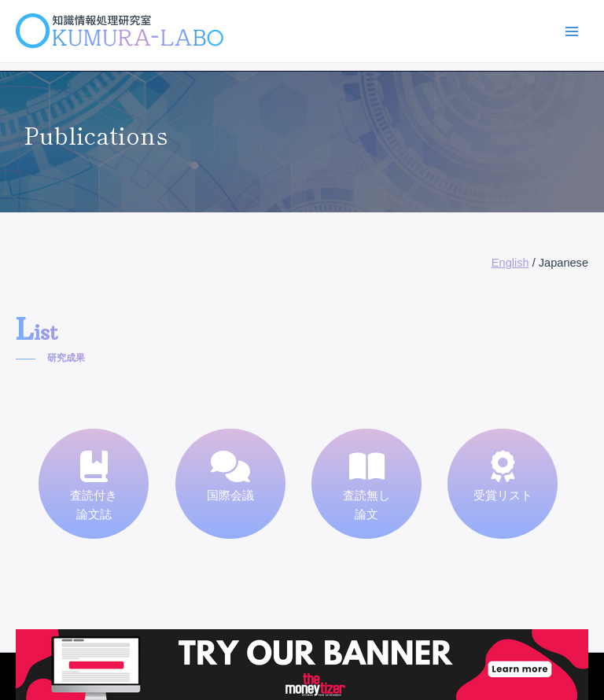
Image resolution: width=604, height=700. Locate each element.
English (510, 263)
